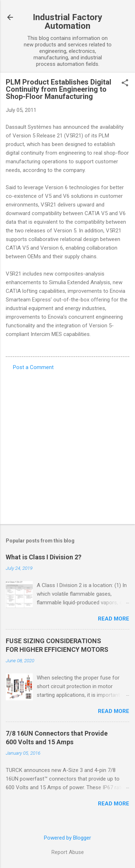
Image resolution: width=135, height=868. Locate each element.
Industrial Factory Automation (67, 22)
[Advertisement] (67, 445)
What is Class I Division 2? (44, 557)
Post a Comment (33, 367)
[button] (125, 83)
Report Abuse (68, 852)
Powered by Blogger (67, 838)
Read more (114, 619)
